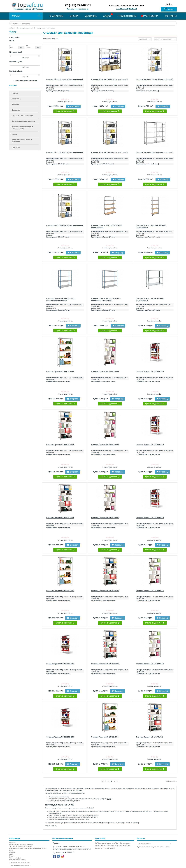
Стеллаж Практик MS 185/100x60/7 (60, 737)
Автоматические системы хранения (23, 141)
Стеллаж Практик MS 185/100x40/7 (150, 518)
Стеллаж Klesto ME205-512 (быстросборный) (110, 152)
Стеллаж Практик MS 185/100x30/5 (60, 445)
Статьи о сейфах (15, 858)
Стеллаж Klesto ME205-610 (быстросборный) (155, 152)
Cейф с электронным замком (105, 848)
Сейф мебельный (124, 846)
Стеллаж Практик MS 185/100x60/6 (150, 664)
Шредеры (16, 147)
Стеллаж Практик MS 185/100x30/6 (105, 445)
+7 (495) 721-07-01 (78, 5)
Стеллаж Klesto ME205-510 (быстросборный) (65, 152)
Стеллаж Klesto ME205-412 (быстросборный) (155, 79)
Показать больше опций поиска (26, 80)
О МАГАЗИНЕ (56, 16)
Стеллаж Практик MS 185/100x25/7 (150, 372)
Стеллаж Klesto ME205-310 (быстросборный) (65, 79)
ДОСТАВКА (91, 16)
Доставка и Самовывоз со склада (20, 847)
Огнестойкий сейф (112, 846)
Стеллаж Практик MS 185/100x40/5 (60, 518)
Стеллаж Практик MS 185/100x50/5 (105, 591)
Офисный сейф (100, 846)
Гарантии (12, 852)
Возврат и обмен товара (17, 860)
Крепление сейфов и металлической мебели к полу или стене (28, 849)
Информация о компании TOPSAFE (21, 845)
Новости (12, 856)
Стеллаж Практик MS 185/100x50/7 (60, 664)
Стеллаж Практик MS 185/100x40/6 (105, 518)
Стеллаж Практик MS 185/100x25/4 (60, 372)
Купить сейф (100, 838)
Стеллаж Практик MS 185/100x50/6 (150, 591)
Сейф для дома (100, 843)
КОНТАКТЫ (171, 16)
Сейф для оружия (124, 843)
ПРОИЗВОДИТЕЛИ (127, 16)
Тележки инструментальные (24, 121)
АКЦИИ (107, 16)
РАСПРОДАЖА (151, 16)
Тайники (15, 104)
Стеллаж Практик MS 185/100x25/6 (105, 372)
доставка (79, 790)
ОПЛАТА (74, 16)
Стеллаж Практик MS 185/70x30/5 (150, 737)
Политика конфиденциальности (20, 866)
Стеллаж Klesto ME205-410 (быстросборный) (110, 79)
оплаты (72, 790)
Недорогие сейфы (112, 843)
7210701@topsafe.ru (126, 9)
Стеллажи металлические (23, 116)
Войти (169, 4)
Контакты (12, 843)
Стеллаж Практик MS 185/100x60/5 (105, 664)
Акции (109, 799)
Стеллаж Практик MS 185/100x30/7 (150, 445)
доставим (63, 819)
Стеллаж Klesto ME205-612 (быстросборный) (65, 225)
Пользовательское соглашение (20, 862)
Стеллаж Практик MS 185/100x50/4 (60, 591)
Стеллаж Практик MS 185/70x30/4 (105, 737)
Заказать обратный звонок (78, 9)
